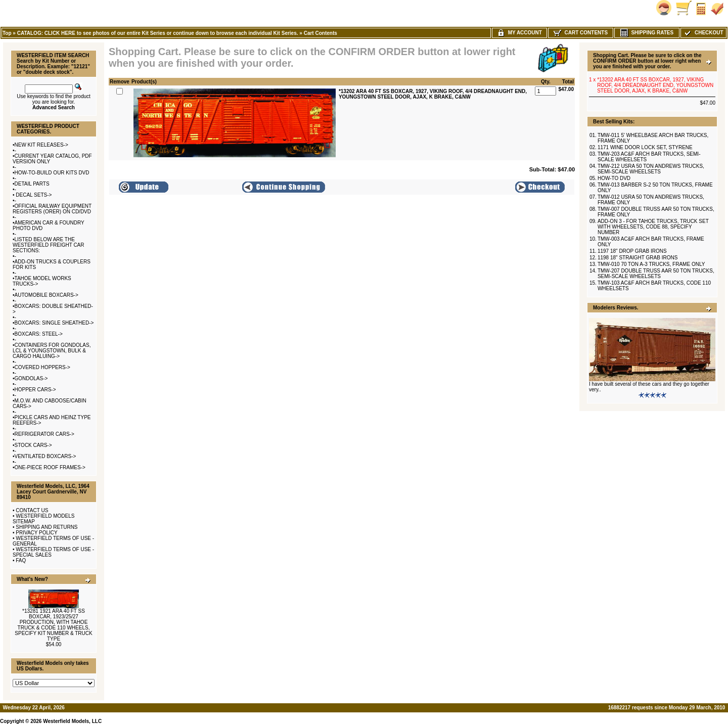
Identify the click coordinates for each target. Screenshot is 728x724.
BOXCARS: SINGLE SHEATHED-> (54, 323)
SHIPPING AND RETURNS (47, 527)
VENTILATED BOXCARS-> (45, 456)
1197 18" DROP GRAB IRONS (632, 251)
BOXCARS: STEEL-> (39, 334)
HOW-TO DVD (614, 178)
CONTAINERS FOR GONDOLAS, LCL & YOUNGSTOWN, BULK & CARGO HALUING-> (52, 351)
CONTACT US (32, 510)
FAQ (21, 560)
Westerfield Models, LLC (72, 721)
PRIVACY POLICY (36, 533)
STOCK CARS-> (33, 445)
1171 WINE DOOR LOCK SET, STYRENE (645, 147)
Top (7, 33)
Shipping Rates (647, 33)
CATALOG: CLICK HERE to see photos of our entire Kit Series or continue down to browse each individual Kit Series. (158, 33)
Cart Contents (321, 33)
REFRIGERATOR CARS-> (44, 434)
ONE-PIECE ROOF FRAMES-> (50, 467)
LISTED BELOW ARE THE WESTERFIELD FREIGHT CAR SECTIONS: (49, 245)
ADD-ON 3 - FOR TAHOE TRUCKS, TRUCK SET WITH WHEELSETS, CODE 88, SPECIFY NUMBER (653, 227)
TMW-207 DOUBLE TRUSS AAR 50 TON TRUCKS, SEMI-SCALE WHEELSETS (656, 274)
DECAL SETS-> (33, 195)
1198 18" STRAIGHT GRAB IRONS (638, 258)
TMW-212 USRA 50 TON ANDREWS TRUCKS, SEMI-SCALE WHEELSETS (651, 169)
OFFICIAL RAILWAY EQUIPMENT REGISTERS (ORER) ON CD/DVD (52, 209)
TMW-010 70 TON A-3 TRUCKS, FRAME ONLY (651, 264)
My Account (519, 33)
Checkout (703, 33)
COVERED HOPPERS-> (42, 367)
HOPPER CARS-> (35, 390)
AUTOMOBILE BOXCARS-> (47, 295)
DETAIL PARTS (32, 184)
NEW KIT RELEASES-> (41, 145)
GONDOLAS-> (31, 378)
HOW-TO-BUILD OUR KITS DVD (52, 173)
